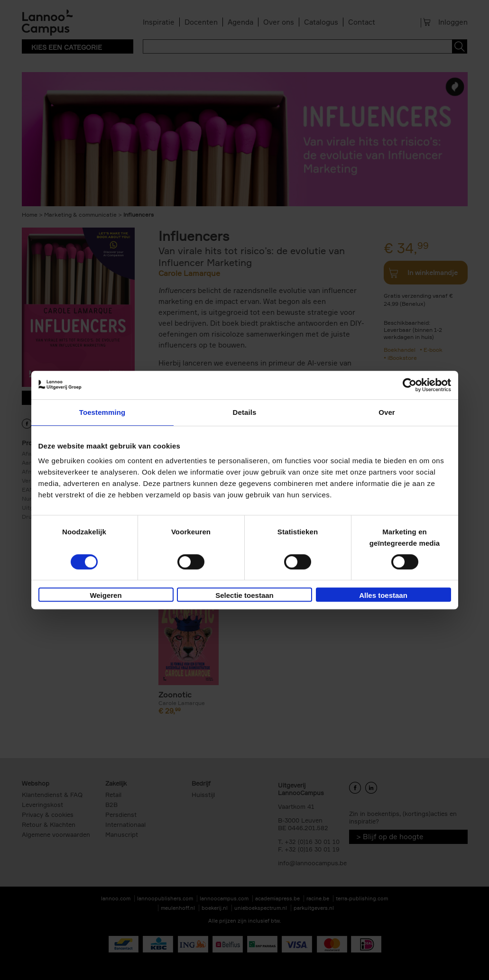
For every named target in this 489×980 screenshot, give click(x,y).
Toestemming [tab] (102, 412)
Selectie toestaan (244, 595)
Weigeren (106, 595)
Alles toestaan (383, 595)
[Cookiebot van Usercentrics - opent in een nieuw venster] (410, 385)
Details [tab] (245, 412)
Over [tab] (387, 412)
